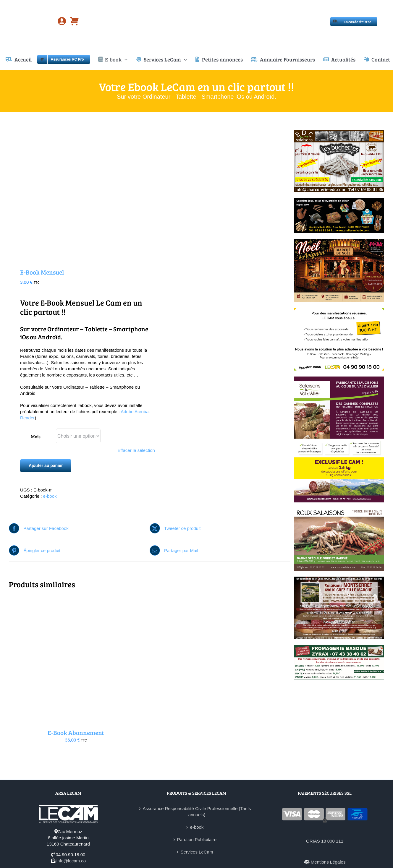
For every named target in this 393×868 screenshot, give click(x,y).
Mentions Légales (328, 862)
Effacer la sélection (136, 450)
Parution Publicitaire (197, 839)
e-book (50, 496)
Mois (36, 437)
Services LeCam (197, 852)
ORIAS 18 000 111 (325, 841)
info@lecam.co (71, 861)
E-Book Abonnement (76, 732)
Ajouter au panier (46, 465)
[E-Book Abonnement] (76, 600)
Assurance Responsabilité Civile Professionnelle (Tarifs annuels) (197, 812)
